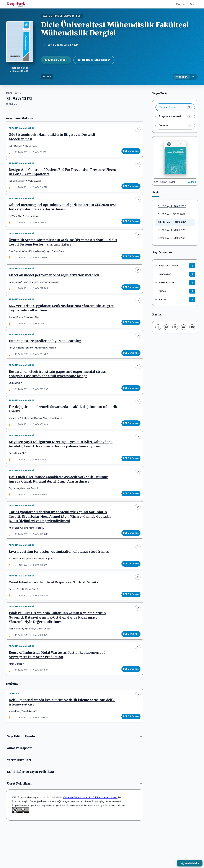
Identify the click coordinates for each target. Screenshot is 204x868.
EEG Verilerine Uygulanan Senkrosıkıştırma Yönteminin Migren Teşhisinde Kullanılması (63, 321)
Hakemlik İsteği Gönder (94, 60)
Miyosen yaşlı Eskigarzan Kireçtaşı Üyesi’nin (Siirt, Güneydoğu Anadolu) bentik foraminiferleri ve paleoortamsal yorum (62, 467)
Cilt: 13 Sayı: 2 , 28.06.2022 (172, 206)
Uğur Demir (33, 514)
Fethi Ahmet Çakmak (33, 439)
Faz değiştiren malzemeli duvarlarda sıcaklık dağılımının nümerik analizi (57, 430)
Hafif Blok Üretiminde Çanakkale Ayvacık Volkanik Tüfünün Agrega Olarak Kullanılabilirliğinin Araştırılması (60, 505)
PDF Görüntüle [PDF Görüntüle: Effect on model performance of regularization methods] (130, 298)
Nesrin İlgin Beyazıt (54, 439)
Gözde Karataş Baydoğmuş (37, 260)
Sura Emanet (16, 260)
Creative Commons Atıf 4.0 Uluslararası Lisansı (90, 839)
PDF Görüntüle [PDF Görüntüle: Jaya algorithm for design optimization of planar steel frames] (130, 594)
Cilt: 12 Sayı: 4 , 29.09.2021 (172, 230)
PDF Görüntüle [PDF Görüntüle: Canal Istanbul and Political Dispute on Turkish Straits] (130, 627)
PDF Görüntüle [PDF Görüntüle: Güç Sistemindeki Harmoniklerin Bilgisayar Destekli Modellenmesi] (130, 152)
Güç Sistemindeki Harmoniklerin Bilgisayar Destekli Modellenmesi (53, 138)
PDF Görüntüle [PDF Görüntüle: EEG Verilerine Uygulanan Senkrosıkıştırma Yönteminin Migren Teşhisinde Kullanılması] (130, 336)
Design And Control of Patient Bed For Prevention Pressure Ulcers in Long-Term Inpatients (64, 176)
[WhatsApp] (167, 327)
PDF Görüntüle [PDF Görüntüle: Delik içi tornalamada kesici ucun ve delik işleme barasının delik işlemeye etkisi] (130, 757)
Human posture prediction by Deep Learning (46, 357)
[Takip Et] (182, 77)
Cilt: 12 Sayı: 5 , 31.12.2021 (172, 222)
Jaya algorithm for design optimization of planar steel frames (60, 582)
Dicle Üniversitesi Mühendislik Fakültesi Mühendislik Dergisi (115, 29)
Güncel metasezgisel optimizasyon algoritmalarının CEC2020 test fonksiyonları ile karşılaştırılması (60, 213)
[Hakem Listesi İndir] (192, 283)
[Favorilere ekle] (137, 131)
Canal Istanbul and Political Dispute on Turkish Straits (55, 615)
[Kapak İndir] (192, 300)
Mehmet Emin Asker (50, 293)
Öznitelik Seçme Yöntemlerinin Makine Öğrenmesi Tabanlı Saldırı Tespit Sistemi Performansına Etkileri (58, 251)
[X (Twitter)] (175, 327)
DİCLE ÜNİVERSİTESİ (68, 16)
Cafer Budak (16, 293)
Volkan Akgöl (36, 185)
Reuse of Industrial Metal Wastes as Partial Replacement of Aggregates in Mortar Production (58, 693)
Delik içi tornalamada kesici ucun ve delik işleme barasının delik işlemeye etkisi (63, 742)
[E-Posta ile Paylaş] (192, 327)
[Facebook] (158, 327)
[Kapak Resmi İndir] (192, 182)
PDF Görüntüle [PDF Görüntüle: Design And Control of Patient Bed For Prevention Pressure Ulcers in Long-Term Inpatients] (130, 190)
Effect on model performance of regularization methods (55, 286)
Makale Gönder (56, 60)
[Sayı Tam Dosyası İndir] (192, 266)
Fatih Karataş (16, 664)
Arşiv (156, 192)
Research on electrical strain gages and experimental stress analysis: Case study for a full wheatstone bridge (58, 392)
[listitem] (175, 107)
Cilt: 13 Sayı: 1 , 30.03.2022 (172, 214)
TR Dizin (47, 77)
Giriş (192, 4)
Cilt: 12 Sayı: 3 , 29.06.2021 (172, 238)
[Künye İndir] (192, 291)
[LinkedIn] (184, 327)
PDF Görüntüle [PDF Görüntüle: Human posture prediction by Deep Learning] (130, 369)
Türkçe (180, 4)
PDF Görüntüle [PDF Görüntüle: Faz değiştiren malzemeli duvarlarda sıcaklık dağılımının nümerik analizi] (130, 444)
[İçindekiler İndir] (192, 274)
